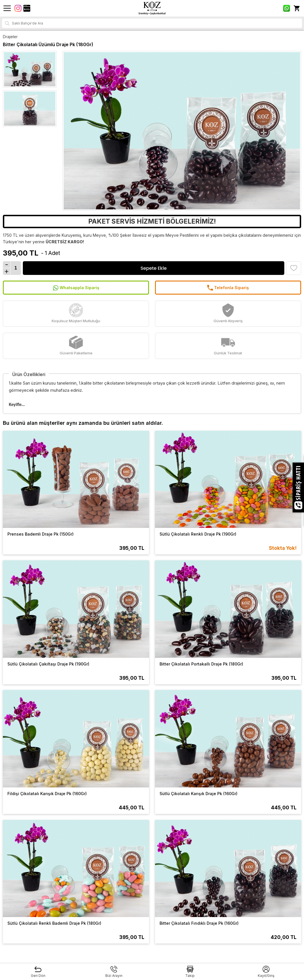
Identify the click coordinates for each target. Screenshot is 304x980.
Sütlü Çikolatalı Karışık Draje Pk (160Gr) (199, 794)
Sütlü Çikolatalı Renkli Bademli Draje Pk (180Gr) (54, 923)
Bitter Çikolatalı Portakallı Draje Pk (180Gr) (201, 664)
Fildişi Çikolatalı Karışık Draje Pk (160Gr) (47, 794)
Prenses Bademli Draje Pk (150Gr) (41, 534)
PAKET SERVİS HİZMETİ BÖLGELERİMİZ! (152, 221)
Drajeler (10, 37)
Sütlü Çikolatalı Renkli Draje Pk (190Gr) (198, 534)
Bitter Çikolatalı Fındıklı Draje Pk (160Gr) (199, 923)
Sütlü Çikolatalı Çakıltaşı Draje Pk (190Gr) (48, 664)
